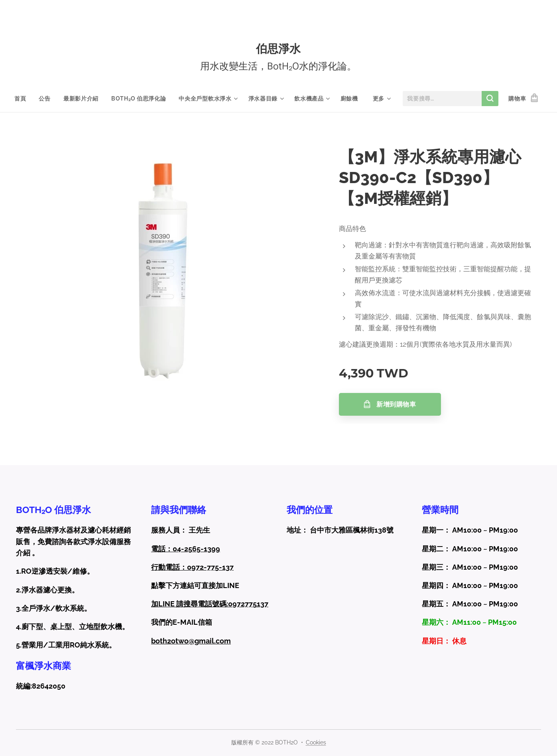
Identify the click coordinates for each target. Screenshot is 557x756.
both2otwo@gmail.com (191, 641)
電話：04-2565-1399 (186, 549)
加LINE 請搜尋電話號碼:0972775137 (210, 604)
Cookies (316, 742)
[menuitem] (23, 99)
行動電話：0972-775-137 (192, 567)
